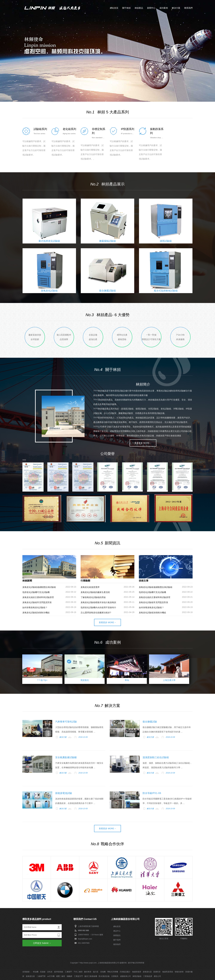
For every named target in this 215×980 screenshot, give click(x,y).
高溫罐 (43, 972)
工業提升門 (78, 976)
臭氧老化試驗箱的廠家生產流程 (95, 592)
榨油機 (36, 972)
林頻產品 (139, 8)
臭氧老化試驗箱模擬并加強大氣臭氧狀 (98, 602)
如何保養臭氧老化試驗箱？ (35, 607)
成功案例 (164, 8)
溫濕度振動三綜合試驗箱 (156, 757)
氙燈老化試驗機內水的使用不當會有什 (98, 607)
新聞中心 (151, 8)
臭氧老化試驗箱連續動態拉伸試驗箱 (39, 587)
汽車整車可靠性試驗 (66, 722)
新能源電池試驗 (64, 793)
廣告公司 (157, 976)
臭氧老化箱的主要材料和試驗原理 (38, 597)
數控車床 (88, 972)
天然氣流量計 (125, 972)
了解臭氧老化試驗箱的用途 (93, 597)
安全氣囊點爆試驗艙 (66, 757)
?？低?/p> (42, 680)
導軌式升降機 (113, 972)
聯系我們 (188, 8)
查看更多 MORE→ (143, 443)
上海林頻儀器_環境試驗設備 (55, 7)
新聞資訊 (117, 935)
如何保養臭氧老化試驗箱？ (151, 607)
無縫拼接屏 (137, 972)
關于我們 (117, 940)
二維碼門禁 (41, 976)
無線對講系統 (168, 972)
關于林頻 (126, 8)
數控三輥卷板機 (91, 976)
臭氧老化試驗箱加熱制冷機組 (36, 613)
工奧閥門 (68, 972)
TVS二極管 (78, 972)
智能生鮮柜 (179, 972)
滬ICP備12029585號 (136, 963)
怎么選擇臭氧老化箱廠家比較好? (96, 613)
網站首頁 (114, 8)
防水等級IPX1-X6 (152, 793)
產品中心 (117, 931)
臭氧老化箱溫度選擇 (90, 587)
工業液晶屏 (148, 976)
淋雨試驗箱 (137, 976)
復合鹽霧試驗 (150, 722)
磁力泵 (96, 972)
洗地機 (103, 972)
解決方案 (176, 8)
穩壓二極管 (61, 976)
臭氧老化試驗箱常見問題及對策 (37, 602)
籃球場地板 (59, 972)
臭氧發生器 (147, 972)
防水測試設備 (104, 976)
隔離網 (69, 976)
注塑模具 (115, 976)
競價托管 (157, 972)
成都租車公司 (125, 976)
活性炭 (50, 972)
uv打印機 (51, 976)
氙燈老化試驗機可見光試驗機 (36, 592)
